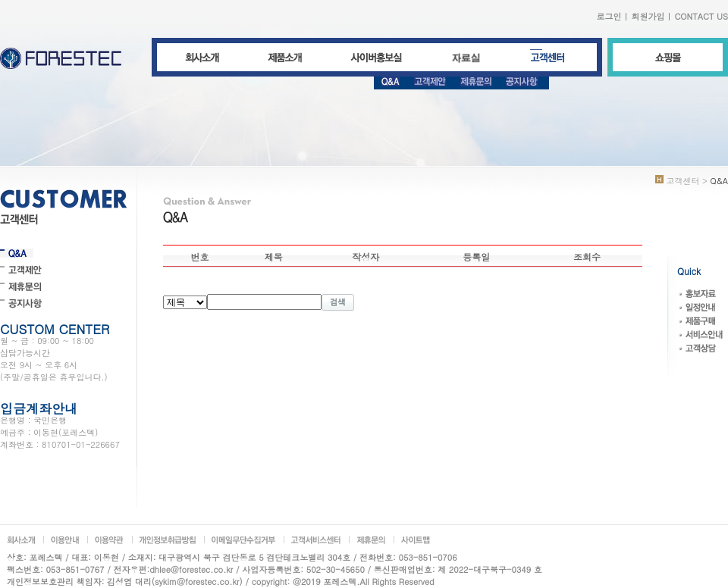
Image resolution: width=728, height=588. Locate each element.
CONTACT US (701, 16)
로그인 (609, 16)
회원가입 (648, 16)
